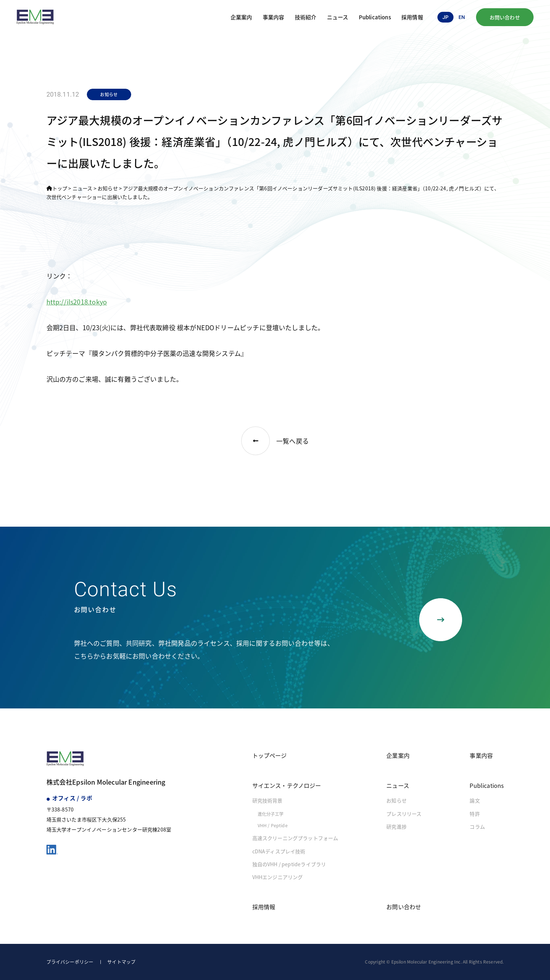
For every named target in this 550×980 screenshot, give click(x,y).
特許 (475, 814)
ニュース (338, 17)
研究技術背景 (267, 800)
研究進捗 (397, 827)
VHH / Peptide (273, 825)
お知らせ (397, 800)
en (462, 17)
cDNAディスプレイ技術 (279, 851)
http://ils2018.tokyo (77, 302)
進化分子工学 (271, 814)
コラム (477, 827)
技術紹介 (306, 17)
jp (445, 17)
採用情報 (412, 17)
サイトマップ (121, 962)
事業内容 (274, 17)
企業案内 (241, 17)
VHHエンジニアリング (278, 877)
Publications (375, 17)
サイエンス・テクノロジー (287, 785)
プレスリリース (404, 814)
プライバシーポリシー (70, 962)
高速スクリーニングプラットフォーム (295, 838)
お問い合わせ (505, 17)
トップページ (270, 755)
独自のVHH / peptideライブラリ (289, 864)
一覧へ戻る (275, 441)
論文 (475, 800)
